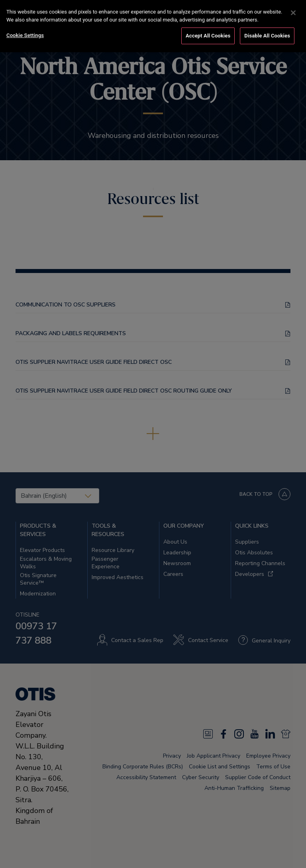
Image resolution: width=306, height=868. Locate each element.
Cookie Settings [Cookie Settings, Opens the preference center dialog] (25, 35)
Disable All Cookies (267, 35)
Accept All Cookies (208, 35)
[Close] (293, 12)
